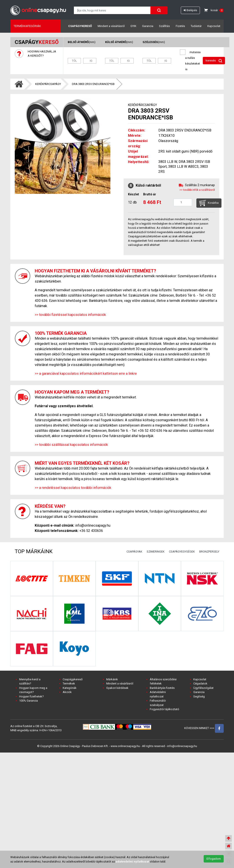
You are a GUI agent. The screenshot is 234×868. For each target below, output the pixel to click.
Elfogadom (214, 859)
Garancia (148, 26)
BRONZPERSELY (209, 552)
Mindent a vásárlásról (111, 26)
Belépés (190, 10)
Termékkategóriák (27, 26)
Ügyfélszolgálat (203, 688)
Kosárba (209, 203)
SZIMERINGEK (156, 552)
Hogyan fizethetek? (31, 696)
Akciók (67, 692)
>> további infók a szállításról (197, 190)
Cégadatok (200, 683)
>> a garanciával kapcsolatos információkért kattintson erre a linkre (86, 374)
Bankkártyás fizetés (162, 688)
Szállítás (164, 26)
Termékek (69, 683)
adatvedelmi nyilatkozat (132, 862)
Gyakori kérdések (117, 688)
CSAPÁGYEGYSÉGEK (182, 552)
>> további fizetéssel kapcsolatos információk (70, 315)
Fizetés (180, 26)
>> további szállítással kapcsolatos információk (71, 445)
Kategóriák (70, 688)
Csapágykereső (80, 26)
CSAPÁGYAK (134, 552)
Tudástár (196, 26)
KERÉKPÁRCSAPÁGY (48, 84)
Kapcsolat (214, 26)
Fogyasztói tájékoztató (165, 709)
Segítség (199, 696)
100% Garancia (28, 701)
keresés (214, 61)
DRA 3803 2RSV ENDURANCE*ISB (93, 84)
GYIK (133, 26)
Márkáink (112, 679)
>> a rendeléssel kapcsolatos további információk (73, 488)
